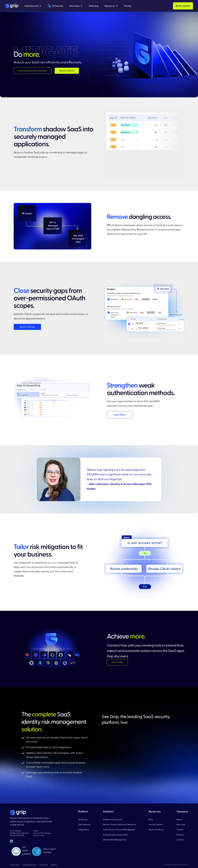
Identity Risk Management (115, 840)
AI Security (83, 820)
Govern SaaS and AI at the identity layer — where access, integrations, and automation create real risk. (31, 821)
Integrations (84, 830)
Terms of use (44, 865)
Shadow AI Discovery (113, 820)
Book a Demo (67, 71)
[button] (33, 6)
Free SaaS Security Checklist (33, 71)
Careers (180, 830)
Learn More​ (120, 415)
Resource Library (156, 830)
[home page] (18, 812)
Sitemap (54, 865)
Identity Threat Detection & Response (120, 825)
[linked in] (11, 841)
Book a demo (183, 6)
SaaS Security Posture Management (119, 830)
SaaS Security (84, 825)
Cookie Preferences (29, 865)
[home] (12, 6)
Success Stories (156, 825)
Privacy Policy (15, 865)
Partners (180, 835)
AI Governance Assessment (115, 835)
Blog (151, 820)
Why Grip (181, 825)
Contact (180, 840)
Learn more (117, 662)
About (179, 820)
